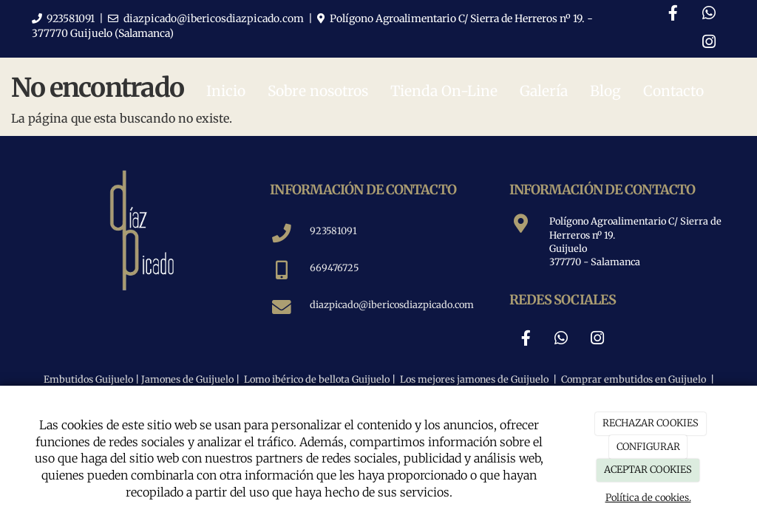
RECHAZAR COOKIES (651, 423)
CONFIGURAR (648, 447)
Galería (544, 91)
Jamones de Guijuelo (187, 379)
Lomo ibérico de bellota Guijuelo (317, 379)
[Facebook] (673, 14)
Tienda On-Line (444, 91)
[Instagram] (709, 43)
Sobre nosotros (318, 91)
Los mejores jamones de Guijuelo (473, 379)
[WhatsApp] (709, 14)
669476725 (334, 267)
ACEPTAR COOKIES (648, 470)
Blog (605, 91)
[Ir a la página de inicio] (27, 91)
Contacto (673, 91)
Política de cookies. (648, 498)
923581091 (71, 18)
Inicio (226, 91)
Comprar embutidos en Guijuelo (634, 379)
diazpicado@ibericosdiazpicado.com (214, 18)
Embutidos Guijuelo (88, 379)
